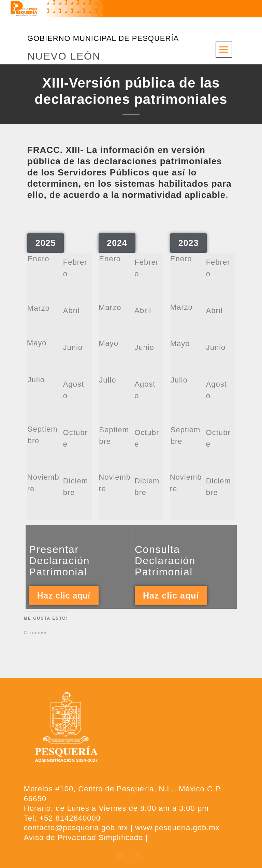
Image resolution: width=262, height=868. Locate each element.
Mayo (37, 343)
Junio (73, 347)
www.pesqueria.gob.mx (177, 828)
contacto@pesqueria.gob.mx (76, 828)
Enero (39, 259)
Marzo (39, 308)
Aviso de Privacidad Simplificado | (86, 838)
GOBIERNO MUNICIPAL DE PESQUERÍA (103, 38)
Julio (36, 380)
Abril (71, 311)
